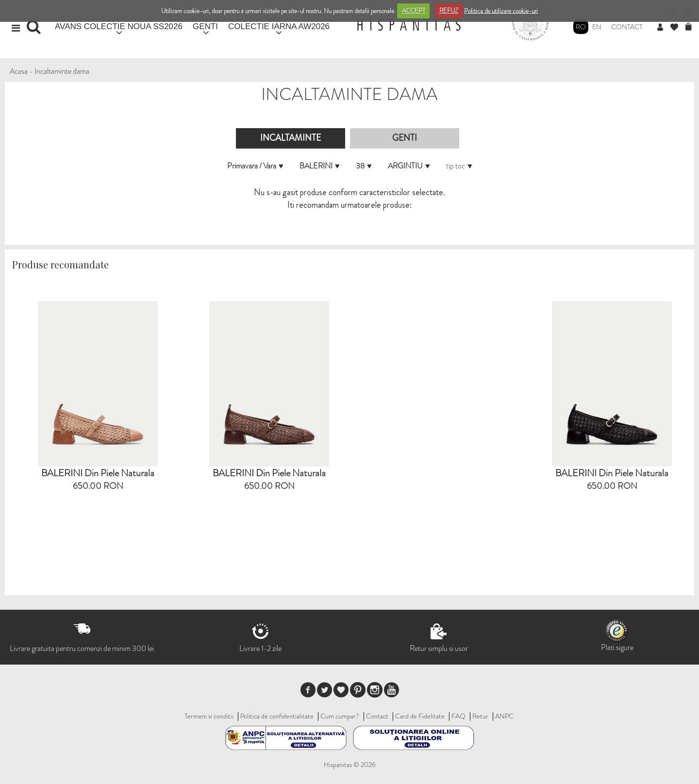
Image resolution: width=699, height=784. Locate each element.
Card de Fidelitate (420, 716)
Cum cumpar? (340, 716)
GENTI (205, 26)
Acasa (19, 71)
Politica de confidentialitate (277, 716)
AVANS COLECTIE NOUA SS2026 (119, 26)
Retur (480, 716)
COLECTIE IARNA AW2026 (279, 26)
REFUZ (449, 10)
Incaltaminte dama (62, 71)
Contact (627, 27)
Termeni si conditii (209, 716)
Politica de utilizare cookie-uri (501, 10)
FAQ (458, 716)
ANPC (504, 716)
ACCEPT (414, 10)
